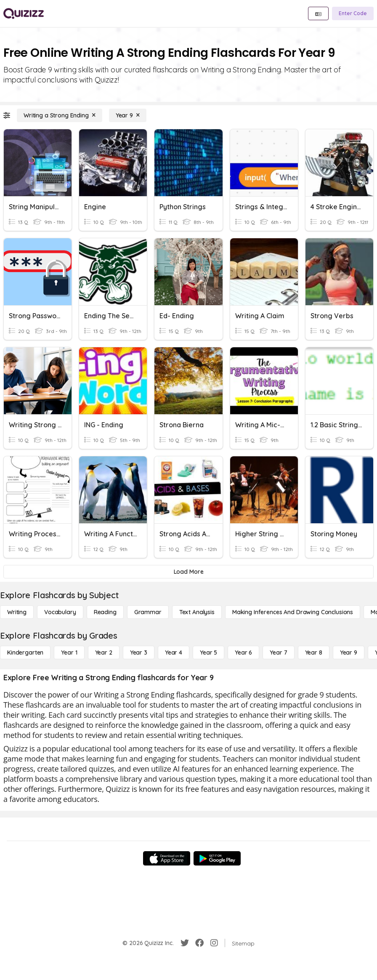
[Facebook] (199, 943)
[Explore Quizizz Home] (24, 13)
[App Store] (167, 858)
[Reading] (105, 612)
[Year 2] (104, 652)
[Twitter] (185, 943)
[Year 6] (243, 652)
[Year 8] (314, 652)
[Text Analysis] (197, 612)
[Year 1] (69, 652)
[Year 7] (278, 652)
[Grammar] (148, 612)
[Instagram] (214, 943)
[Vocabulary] (60, 612)
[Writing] (17, 612)
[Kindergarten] (25, 652)
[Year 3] (139, 652)
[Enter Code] (353, 13)
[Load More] (188, 572)
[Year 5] (208, 652)
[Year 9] (128, 115)
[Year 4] (174, 652)
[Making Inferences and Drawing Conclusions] (293, 612)
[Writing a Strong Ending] (60, 115)
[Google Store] (217, 858)
